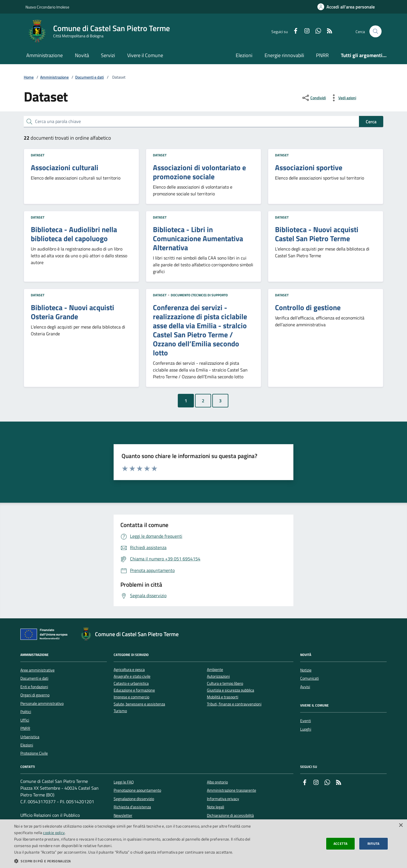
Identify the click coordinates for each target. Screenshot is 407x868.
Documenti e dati (89, 77)
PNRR (322, 55)
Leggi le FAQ (124, 782)
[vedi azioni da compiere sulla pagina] (343, 98)
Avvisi (305, 687)
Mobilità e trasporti (223, 697)
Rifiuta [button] (374, 844)
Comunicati (309, 678)
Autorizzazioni (218, 676)
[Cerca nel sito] (375, 32)
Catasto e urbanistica (131, 684)
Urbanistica (30, 737)
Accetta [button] (341, 844)
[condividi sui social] (314, 98)
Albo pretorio (217, 782)
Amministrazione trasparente (231, 790)
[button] (136, 861)
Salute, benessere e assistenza (139, 704)
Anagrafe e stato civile (132, 676)
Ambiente (215, 670)
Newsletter (123, 815)
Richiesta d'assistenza (132, 807)
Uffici (25, 720)
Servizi (108, 55)
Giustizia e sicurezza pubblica (230, 690)
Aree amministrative (37, 670)
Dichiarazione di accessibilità (230, 815)
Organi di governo (35, 695)
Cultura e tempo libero (225, 684)
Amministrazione (45, 55)
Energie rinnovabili (284, 55)
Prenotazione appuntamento (137, 790)
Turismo (120, 711)
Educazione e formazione (134, 690)
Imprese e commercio (131, 697)
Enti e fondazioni (34, 687)
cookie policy (54, 833)
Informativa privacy (223, 799)
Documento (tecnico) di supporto (199, 295)
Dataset (38, 155)
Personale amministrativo (42, 703)
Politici (26, 712)
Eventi (306, 721)
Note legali (216, 807)
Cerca (371, 122)
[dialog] (203, 844)
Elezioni (244, 55)
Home (29, 77)
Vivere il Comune (145, 55)
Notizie (306, 670)
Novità (82, 55)
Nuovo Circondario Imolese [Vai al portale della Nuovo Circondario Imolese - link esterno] (47, 7)
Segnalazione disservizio (134, 799)
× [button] (401, 825)
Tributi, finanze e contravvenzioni (234, 704)
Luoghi (306, 729)
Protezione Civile (34, 753)
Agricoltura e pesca (129, 670)
